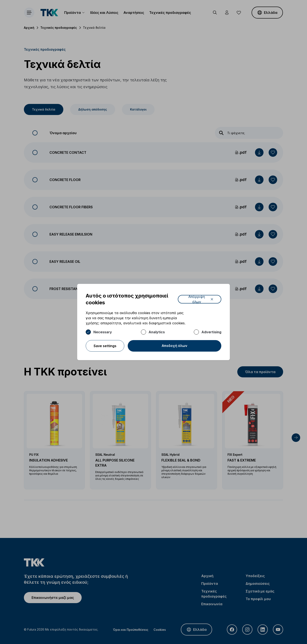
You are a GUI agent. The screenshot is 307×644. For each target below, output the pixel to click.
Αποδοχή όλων (174, 346)
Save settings (105, 346)
